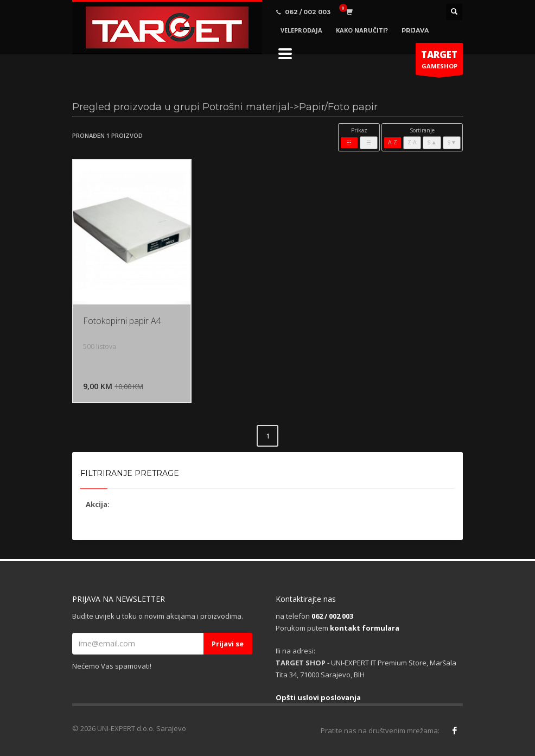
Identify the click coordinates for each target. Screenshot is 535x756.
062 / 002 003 (332, 616)
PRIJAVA (415, 30)
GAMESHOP (439, 62)
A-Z (393, 142)
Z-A (412, 142)
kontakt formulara (365, 628)
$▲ (432, 142)
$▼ (452, 142)
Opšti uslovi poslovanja (318, 697)
